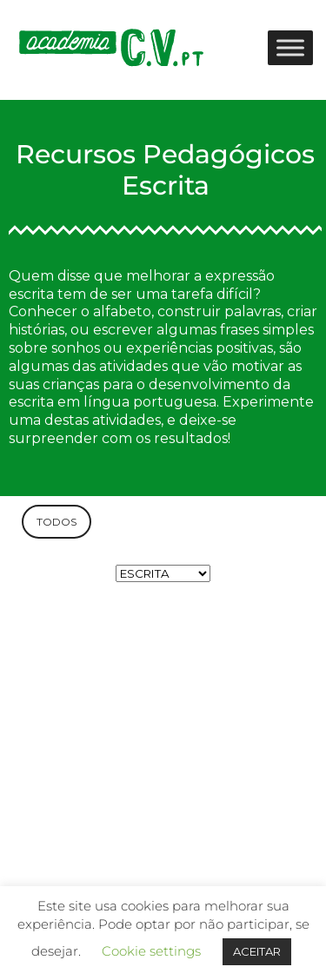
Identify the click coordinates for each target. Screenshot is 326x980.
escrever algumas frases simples (203, 330)
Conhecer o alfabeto (80, 311)
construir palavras (219, 311)
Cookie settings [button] (151, 951)
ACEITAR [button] (257, 951)
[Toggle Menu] (290, 47)
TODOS (57, 522)
